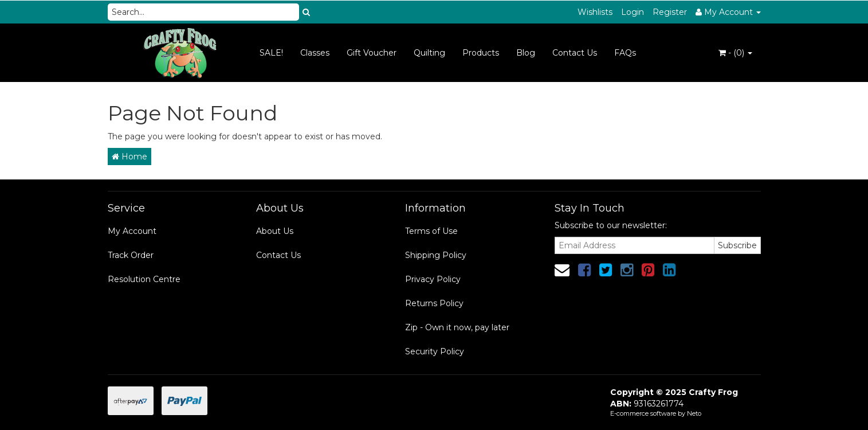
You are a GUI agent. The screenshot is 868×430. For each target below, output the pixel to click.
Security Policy (435, 351)
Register (670, 12)
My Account (132, 231)
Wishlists (595, 12)
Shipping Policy (436, 255)
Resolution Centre (144, 279)
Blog (526, 53)
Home (129, 157)
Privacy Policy (433, 279)
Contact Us (575, 53)
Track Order (131, 255)
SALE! (271, 53)
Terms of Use (431, 231)
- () (735, 53)
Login (633, 12)
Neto (694, 413)
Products (481, 53)
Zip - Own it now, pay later (457, 327)
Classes (315, 53)
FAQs (625, 53)
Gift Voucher (372, 53)
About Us (275, 231)
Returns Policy (434, 303)
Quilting (429, 53)
